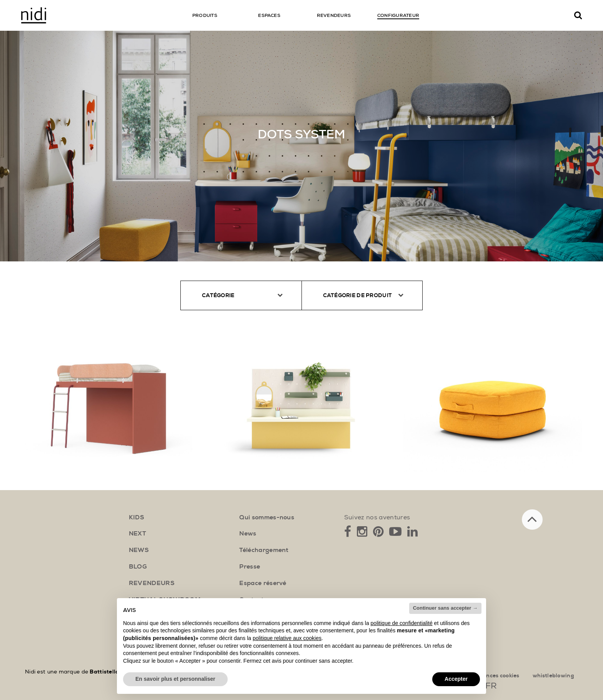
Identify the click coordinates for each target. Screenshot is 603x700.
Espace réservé (263, 583)
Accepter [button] (456, 679)
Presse (250, 567)
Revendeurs (152, 583)
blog (138, 567)
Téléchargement (264, 550)
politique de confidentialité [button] (402, 623)
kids (137, 517)
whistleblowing (553, 676)
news (139, 550)
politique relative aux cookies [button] (287, 638)
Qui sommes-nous (267, 517)
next (137, 534)
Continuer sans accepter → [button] (445, 608)
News (248, 534)
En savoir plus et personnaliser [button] (175, 679)
